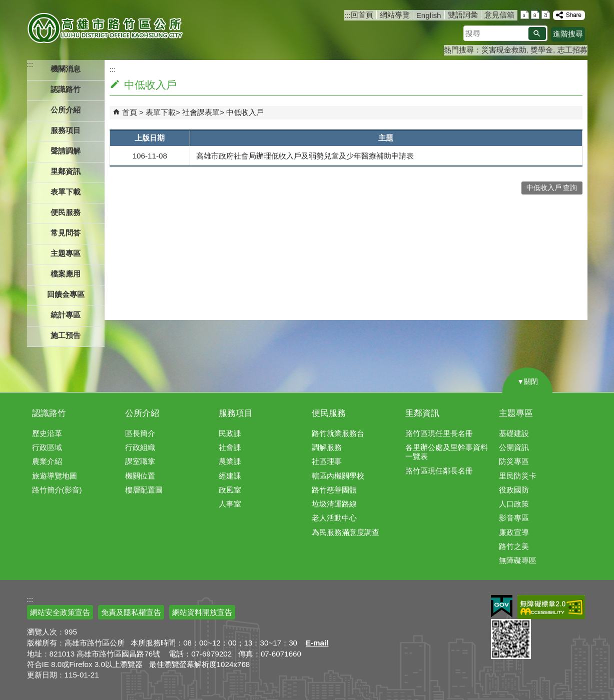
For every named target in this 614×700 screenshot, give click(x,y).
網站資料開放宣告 (202, 612)
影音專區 (514, 518)
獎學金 (542, 50)
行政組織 (140, 447)
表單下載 (161, 112)
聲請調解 (66, 151)
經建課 (230, 476)
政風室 (230, 490)
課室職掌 (140, 461)
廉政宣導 (514, 532)
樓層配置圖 (144, 490)
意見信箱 (499, 15)
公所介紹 (142, 413)
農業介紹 (47, 461)
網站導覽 (395, 15)
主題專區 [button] (66, 253)
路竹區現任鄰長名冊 (439, 471)
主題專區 (516, 413)
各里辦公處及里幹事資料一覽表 (447, 452)
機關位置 (140, 476)
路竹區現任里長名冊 (439, 433)
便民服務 (329, 413)
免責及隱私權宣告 (131, 612)
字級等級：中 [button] (535, 15)
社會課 (230, 447)
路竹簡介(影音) (57, 490)
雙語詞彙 (463, 15)
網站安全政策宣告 (60, 612)
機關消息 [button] (66, 69)
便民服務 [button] (66, 212)
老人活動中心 (334, 518)
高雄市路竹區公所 (106, 27)
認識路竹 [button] (66, 89)
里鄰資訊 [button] (66, 171)
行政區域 (47, 447)
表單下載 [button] (66, 192)
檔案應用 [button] (66, 274)
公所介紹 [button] (66, 110)
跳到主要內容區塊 (5, 5)
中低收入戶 (245, 112)
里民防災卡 (518, 476)
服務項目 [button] (66, 130)
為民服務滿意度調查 (346, 532)
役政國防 (514, 490)
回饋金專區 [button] (66, 294)
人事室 (230, 504)
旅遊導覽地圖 (55, 476)
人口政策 (514, 504)
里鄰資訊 (422, 413)
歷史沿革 (47, 433)
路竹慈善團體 (334, 490)
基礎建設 (514, 433)
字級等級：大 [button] (546, 15)
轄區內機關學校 (338, 476)
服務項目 (236, 413)
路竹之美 (514, 546)
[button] (537, 33)
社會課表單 (201, 112)
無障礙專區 (518, 560)
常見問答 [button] (66, 233)
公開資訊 (514, 447)
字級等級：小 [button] (525, 15)
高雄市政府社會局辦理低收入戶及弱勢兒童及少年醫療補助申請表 (305, 156)
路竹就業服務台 (338, 433)
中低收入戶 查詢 (552, 188)
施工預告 (66, 335)
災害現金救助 (504, 50)
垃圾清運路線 (334, 504)
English (429, 15)
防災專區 (514, 461)
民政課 (230, 433)
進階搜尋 (568, 34)
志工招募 (572, 50)
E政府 (502, 606)
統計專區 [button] (66, 315)
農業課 (230, 461)
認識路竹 (49, 413)
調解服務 (327, 447)
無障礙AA (551, 607)
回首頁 (362, 15)
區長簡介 (140, 433)
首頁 (130, 112)
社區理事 (327, 461)
